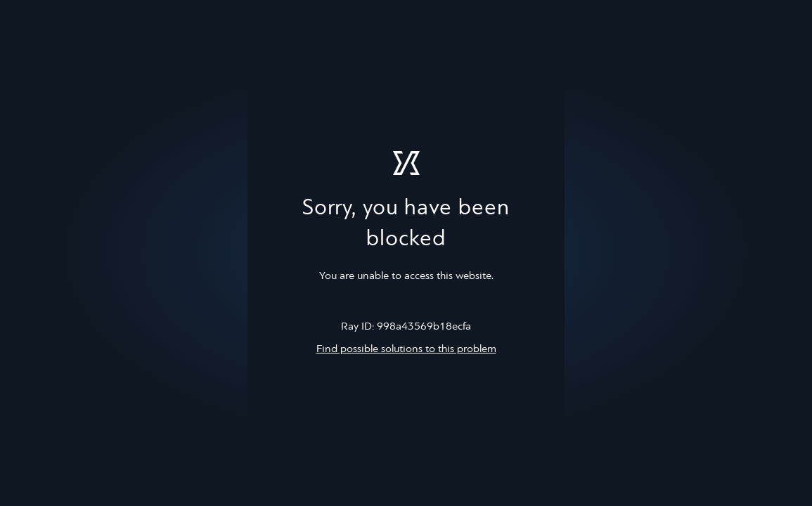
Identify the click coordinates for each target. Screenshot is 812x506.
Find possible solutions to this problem (406, 349)
